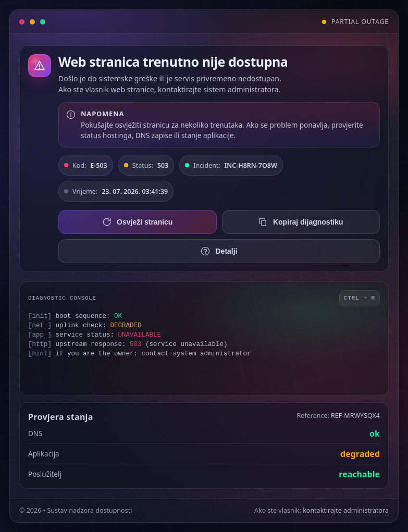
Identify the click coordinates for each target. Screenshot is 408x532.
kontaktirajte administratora (346, 510)
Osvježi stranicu (137, 222)
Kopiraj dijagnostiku (301, 222)
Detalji (219, 251)
